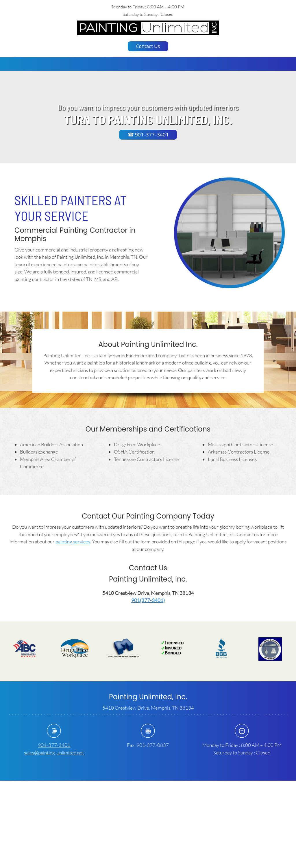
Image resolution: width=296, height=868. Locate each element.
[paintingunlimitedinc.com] (148, 28)
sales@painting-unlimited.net (54, 753)
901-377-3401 (54, 745)
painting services (73, 542)
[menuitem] (129, 64)
